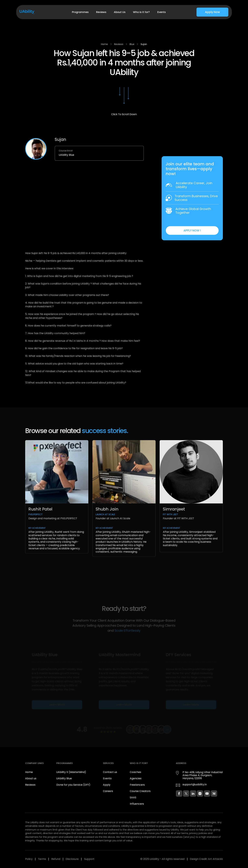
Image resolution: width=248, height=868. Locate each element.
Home (104, 44)
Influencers (137, 804)
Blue (132, 44)
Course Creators (140, 791)
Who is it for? (141, 12)
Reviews (101, 12)
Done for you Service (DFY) (73, 785)
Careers (108, 791)
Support (89, 859)
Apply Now (212, 12)
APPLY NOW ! (192, 231)
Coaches (135, 772)
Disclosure (72, 859)
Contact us (110, 772)
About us (31, 778)
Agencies (136, 778)
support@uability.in (195, 785)
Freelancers (137, 785)
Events (161, 12)
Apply (107, 785)
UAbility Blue (64, 778)
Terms (42, 859)
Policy (29, 859)
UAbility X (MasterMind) (71, 772)
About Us (120, 12)
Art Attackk (215, 859)
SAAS (133, 797)
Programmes (80, 12)
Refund (56, 859)
